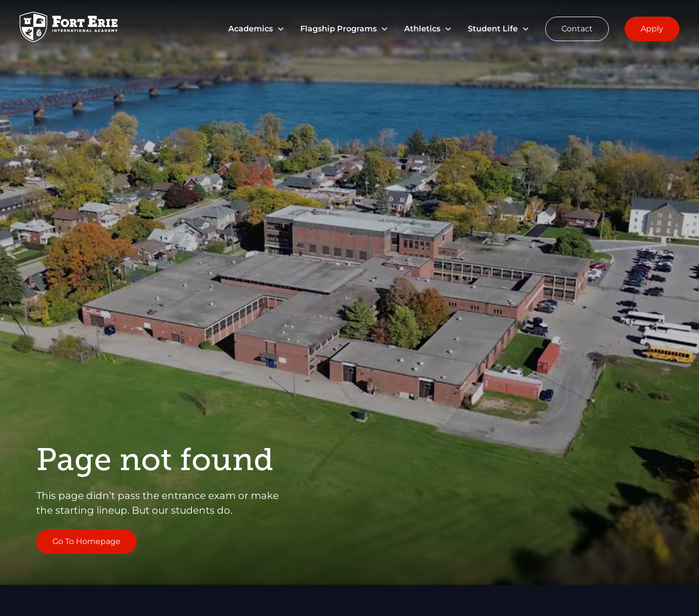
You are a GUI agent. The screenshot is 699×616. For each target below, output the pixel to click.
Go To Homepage (86, 541)
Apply (652, 29)
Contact (577, 29)
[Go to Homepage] (69, 29)
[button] (256, 29)
